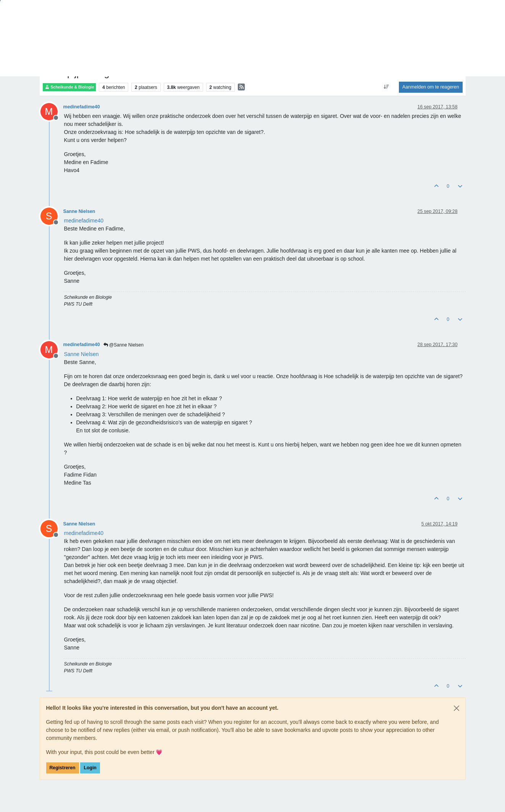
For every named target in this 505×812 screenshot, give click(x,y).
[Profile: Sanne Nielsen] (81, 354)
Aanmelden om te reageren (431, 87)
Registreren (63, 768)
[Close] (457, 708)
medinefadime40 (82, 107)
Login (90, 768)
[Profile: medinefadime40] (84, 221)
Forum (49, 51)
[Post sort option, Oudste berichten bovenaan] (386, 87)
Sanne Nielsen (79, 211)
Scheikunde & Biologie (69, 87)
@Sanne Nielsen (124, 345)
